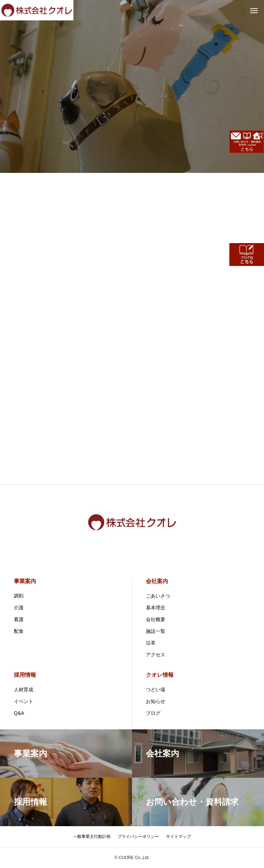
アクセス (156, 655)
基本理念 (156, 608)
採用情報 (25, 675)
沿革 (151, 643)
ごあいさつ (158, 596)
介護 (19, 608)
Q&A (19, 713)
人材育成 (24, 690)
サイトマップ (178, 837)
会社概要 (156, 619)
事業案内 (25, 581)
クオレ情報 (160, 675)
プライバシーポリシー (138, 837)
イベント (24, 701)
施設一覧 (156, 631)
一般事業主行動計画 (92, 837)
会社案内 (157, 581)
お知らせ (156, 701)
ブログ (153, 713)
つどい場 (156, 690)
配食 (19, 631)
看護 (19, 619)
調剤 (19, 596)
